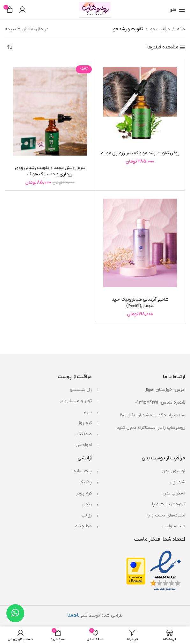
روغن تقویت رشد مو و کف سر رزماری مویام (140, 153)
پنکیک (86, 482)
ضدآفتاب (83, 434)
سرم (88, 412)
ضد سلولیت (174, 526)
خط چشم (83, 526)
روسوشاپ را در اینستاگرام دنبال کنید (151, 428)
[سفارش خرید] (10, 48)
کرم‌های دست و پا (169, 504)
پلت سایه (83, 471)
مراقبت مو (160, 29)
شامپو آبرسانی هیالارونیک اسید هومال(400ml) (140, 303)
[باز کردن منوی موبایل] (178, 10)
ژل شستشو (81, 390)
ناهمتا (73, 615)
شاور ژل (178, 482)
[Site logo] (95, 9)
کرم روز (85, 423)
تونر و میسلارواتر (76, 401)
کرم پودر (84, 493)
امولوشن (84, 445)
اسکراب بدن (174, 493)
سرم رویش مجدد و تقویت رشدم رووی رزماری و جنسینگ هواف (50, 171)
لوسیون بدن (173, 471)
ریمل (87, 504)
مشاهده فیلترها (163, 48)
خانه (181, 29)
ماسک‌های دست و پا (166, 515)
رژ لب (87, 515)
